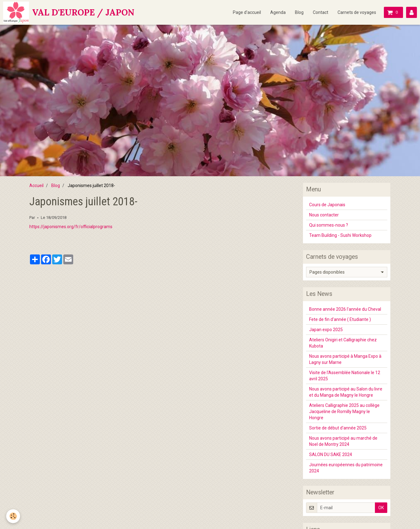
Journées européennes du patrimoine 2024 (346, 468)
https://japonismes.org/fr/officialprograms (71, 227)
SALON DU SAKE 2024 (331, 454)
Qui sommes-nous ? (329, 225)
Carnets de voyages (357, 12)
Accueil (36, 186)
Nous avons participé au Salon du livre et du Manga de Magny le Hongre (346, 392)
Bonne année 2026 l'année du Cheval (345, 309)
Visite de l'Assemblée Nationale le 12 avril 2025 (345, 376)
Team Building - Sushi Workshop (340, 235)
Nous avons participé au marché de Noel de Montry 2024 (343, 441)
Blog (299, 12)
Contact (321, 12)
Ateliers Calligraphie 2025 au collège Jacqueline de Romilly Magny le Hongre (344, 412)
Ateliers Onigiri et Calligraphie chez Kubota (343, 343)
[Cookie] (13, 516)
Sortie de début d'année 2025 (338, 428)
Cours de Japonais (327, 205)
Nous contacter (324, 215)
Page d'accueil (247, 12)
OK (381, 508)
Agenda (278, 12)
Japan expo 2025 (326, 330)
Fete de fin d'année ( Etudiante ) (340, 319)
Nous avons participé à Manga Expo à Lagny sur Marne (345, 359)
